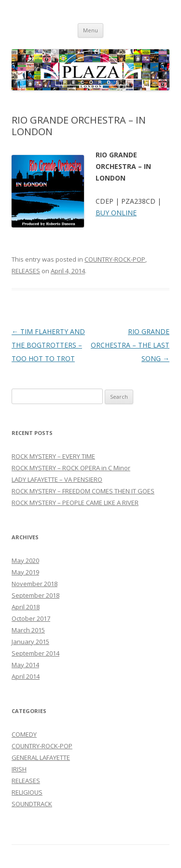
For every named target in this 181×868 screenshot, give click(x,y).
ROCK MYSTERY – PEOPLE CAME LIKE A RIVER (75, 503)
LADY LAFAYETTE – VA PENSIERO (57, 479)
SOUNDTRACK (32, 804)
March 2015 (28, 630)
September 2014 (35, 653)
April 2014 (26, 676)
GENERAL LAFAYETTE (41, 757)
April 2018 (26, 607)
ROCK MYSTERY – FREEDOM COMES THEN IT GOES (83, 491)
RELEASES (26, 271)
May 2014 (25, 665)
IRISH (19, 769)
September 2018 (35, 595)
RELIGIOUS (27, 792)
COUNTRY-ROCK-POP (115, 259)
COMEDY (24, 734)
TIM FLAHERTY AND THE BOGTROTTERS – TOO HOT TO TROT (48, 345)
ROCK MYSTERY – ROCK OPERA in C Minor (71, 468)
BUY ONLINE (116, 213)
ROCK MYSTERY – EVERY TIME (53, 456)
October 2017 (31, 618)
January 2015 (30, 642)
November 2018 (35, 584)
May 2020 (25, 560)
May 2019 (25, 572)
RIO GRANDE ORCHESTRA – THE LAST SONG (130, 345)
